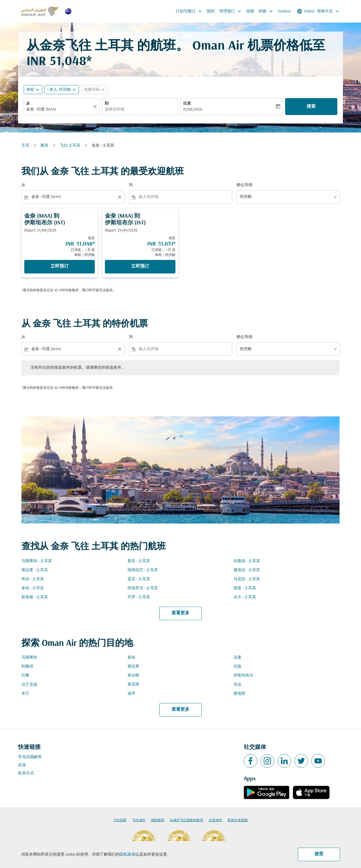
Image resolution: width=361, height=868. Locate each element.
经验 (267, 11)
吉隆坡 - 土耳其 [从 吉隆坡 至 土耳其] (247, 561)
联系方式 (26, 773)
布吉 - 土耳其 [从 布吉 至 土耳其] (33, 579)
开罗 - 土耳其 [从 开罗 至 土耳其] (139, 597)
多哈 (131, 658)
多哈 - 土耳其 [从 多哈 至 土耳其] (33, 588)
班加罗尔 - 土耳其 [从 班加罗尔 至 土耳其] (143, 588)
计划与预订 (190, 11)
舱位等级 (245, 185)
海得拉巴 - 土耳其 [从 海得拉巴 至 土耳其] (143, 570)
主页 (25, 146)
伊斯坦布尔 (243, 676)
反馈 (22, 765)
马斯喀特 (29, 658)
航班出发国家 (238, 820)
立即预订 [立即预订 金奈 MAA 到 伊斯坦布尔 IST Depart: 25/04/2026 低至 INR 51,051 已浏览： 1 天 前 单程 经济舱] (140, 266)
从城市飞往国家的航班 (186, 820)
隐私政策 (127, 855)
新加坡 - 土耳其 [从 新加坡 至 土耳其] (35, 597)
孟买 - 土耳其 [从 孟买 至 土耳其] (139, 579)
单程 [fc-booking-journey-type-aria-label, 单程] (30, 90)
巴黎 (25, 676)
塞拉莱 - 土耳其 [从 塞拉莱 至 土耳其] (35, 570)
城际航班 (158, 820)
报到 (211, 11)
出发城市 (215, 820)
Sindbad (284, 11)
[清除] (96, 107)
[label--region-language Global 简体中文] (318, 11)
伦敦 (237, 667)
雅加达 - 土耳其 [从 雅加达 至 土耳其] (247, 570)
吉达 (237, 685)
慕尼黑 (133, 685)
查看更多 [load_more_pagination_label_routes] (180, 613)
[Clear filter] (119, 197)
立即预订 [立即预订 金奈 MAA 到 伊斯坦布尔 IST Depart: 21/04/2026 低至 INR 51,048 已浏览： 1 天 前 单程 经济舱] (60, 266)
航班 (45, 146)
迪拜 (131, 694)
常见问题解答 (30, 757)
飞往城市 (139, 820)
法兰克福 (29, 685)
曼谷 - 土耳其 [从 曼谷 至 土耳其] (139, 561)
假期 (250, 11)
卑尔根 (133, 676)
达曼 (237, 658)
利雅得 (27, 667)
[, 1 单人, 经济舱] (59, 90)
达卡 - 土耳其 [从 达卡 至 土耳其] (245, 597)
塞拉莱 (133, 667)
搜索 (311, 107)
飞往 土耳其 (70, 146)
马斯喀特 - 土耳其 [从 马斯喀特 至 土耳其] (37, 561)
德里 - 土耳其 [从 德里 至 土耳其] (245, 588)
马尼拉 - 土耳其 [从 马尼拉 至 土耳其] (247, 579)
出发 (187, 104)
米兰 (25, 694)
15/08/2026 (193, 110)
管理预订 (232, 11)
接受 (319, 854)
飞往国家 (120, 820)
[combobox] (59, 110)
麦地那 (239, 694)
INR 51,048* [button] (59, 62)
